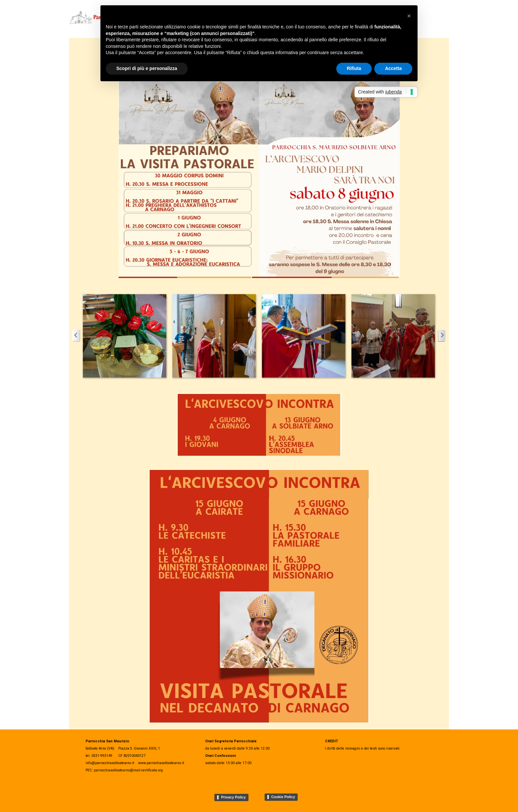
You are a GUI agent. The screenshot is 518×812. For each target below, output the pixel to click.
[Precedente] (76, 336)
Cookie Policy (283, 797)
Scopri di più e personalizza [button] (147, 68)
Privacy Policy (233, 797)
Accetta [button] (393, 68)
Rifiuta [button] (354, 68)
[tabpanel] (376, 744)
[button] (124, 336)
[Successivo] (442, 336)
